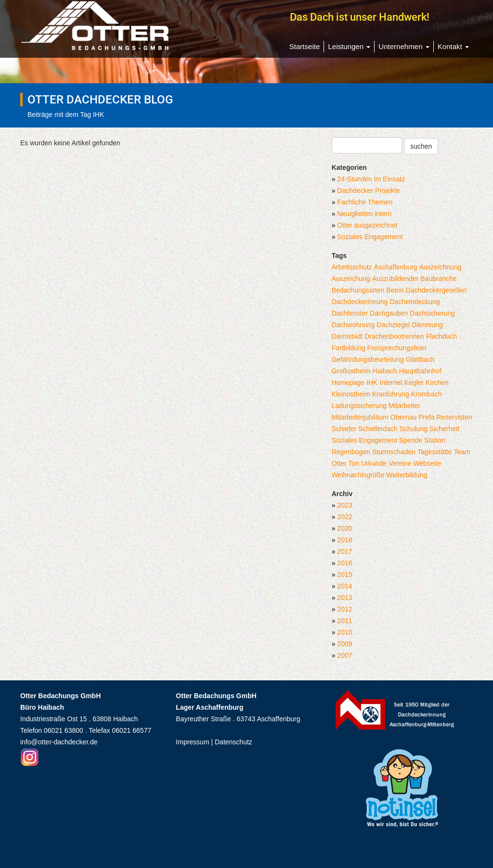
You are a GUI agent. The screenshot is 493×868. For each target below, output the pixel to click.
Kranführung (391, 394)
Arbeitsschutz (352, 267)
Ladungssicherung (359, 406)
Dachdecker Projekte (368, 191)
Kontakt (453, 46)
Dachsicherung (432, 313)
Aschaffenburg (396, 267)
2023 (344, 505)
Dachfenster (350, 313)
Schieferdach (378, 429)
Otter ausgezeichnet (367, 225)
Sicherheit (444, 429)
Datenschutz (234, 742)
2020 (344, 528)
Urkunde (374, 463)
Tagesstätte (435, 452)
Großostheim (351, 371)
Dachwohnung (353, 325)
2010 (344, 632)
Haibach (384, 371)
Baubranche (439, 279)
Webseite (427, 463)
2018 (344, 540)
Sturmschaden (394, 452)
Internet (391, 383)
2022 (344, 517)
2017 (344, 551)
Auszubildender (396, 279)
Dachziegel (393, 325)
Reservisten (454, 417)
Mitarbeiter (404, 406)
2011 (344, 621)
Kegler (414, 383)
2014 (344, 586)
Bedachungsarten (358, 290)
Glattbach (420, 359)
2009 (344, 644)
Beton (395, 290)
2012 (344, 609)
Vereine (400, 463)
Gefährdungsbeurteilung (368, 359)
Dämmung (427, 325)
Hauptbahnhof (420, 371)
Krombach (427, 394)
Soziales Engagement (370, 237)
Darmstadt (347, 336)
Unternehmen (404, 46)
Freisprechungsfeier (397, 348)
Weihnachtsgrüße (358, 475)
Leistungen (349, 46)
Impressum (192, 742)
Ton (354, 463)
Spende (411, 440)
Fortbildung (349, 348)
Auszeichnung (441, 267)
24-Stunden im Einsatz (371, 179)
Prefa (426, 417)
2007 (344, 655)
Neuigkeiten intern (364, 214)
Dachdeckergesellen (436, 290)
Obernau (403, 417)
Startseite (305, 46)
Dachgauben (389, 313)
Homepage (348, 383)
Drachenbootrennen (394, 336)
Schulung (414, 429)
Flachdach (442, 336)
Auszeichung (351, 279)
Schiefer (344, 429)
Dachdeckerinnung (360, 302)
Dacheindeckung (415, 302)
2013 (344, 598)
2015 (344, 574)
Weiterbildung (407, 475)
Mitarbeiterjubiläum (360, 417)
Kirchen (437, 383)
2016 (344, 563)
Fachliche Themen (365, 202)
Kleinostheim (351, 394)
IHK (372, 383)
